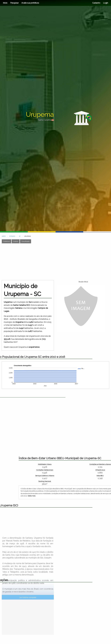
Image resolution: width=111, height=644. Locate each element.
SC (20, 236)
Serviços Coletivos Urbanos (89, 476)
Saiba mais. (77, 496)
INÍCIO (4, 236)
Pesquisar (14, 3)
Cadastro (96, 3)
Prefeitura (6, 241)
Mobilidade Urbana (89, 464)
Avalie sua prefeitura (30, 3)
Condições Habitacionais (89, 470)
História (16, 241)
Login (105, 3)
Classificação (26, 241)
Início (5, 3)
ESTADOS (12, 236)
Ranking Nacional (89, 481)
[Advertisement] (45, 262)
